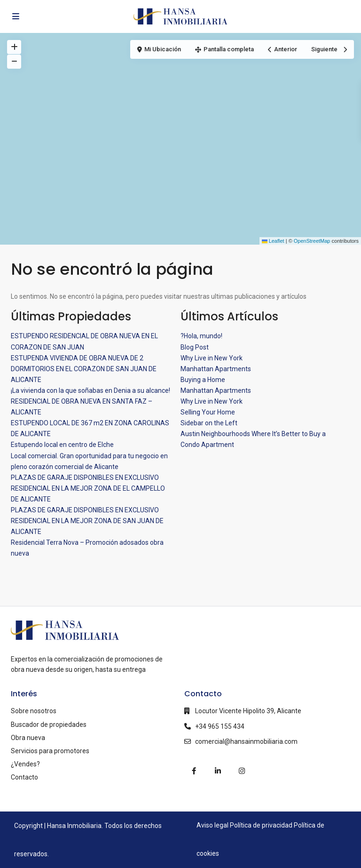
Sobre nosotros (34, 711)
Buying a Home (203, 380)
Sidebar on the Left (209, 423)
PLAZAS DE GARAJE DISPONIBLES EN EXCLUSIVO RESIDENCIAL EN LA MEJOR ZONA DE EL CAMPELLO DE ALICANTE (88, 488)
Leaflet (273, 241)
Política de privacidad (261, 825)
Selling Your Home (208, 412)
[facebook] (194, 771)
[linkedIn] (218, 771)
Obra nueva (28, 738)
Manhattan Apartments (216, 369)
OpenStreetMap (312, 241)
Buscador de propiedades (49, 725)
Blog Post (195, 347)
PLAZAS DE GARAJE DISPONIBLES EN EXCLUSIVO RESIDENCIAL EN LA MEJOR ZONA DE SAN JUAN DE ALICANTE (87, 521)
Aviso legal (212, 825)
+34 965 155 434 (220, 726)
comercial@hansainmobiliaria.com (246, 741)
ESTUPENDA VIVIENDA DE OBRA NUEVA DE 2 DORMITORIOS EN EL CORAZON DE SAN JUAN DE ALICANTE (84, 369)
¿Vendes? (25, 764)
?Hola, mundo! (201, 336)
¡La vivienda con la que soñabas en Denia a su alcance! (90, 390)
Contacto (24, 777)
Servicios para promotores (50, 751)
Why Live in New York (212, 358)
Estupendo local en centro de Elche (62, 445)
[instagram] (242, 771)
